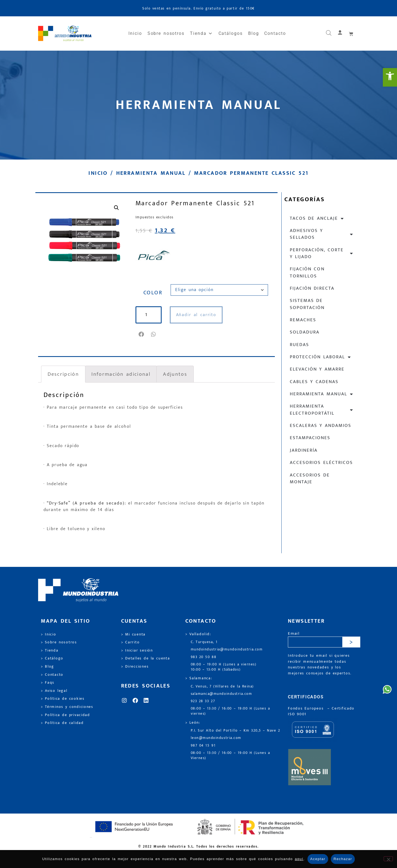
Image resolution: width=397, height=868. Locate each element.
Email (294, 634)
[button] (142, 334)
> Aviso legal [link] (54, 691)
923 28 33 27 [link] (203, 701)
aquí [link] (299, 859)
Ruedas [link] (299, 345)
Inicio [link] (135, 33)
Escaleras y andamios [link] (321, 426)
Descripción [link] (63, 374)
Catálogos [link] (231, 33)
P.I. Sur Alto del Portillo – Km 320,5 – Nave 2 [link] (236, 731)
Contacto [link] (275, 33)
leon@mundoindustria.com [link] (216, 738)
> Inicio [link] (49, 634)
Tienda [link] (201, 33)
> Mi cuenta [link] (133, 634)
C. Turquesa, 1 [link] (204, 642)
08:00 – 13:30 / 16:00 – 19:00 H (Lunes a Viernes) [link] (230, 756)
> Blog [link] (48, 667)
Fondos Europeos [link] (307, 708)
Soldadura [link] (305, 332)
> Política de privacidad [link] (65, 715)
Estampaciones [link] (310, 438)
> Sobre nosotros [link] (59, 642)
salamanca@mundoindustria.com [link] (221, 694)
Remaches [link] (303, 320)
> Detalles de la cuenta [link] (146, 658)
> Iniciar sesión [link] (137, 650)
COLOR (153, 293)
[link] (390, 77)
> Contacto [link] (52, 675)
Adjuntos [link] (175, 374)
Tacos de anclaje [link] (317, 218)
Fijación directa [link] (312, 288)
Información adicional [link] (121, 374)
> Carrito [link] (130, 642)
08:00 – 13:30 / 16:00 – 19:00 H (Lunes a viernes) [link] (230, 711)
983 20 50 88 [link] (204, 657)
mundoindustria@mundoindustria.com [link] (227, 650)
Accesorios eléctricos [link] (321, 463)
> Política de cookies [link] (63, 699)
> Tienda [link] (50, 650)
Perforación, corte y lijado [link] (322, 253)
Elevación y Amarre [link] (317, 369)
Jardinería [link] (304, 450)
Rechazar (343, 859)
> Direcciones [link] (135, 667)
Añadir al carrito (196, 315)
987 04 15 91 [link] (203, 746)
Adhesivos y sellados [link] (322, 234)
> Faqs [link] (48, 683)
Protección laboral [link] (321, 357)
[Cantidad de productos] (149, 315)
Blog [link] (254, 33)
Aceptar (318, 859)
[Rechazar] (388, 859)
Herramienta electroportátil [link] (322, 410)
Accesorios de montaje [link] (310, 479)
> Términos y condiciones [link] (67, 707)
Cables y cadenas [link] (314, 382)
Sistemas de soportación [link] (307, 304)
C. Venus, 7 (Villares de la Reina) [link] (222, 687)
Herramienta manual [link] (151, 173)
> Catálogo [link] (52, 658)
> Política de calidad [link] (62, 723)
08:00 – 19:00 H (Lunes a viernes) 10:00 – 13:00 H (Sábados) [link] (224, 667)
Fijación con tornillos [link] (307, 272)
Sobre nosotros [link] (166, 33)
